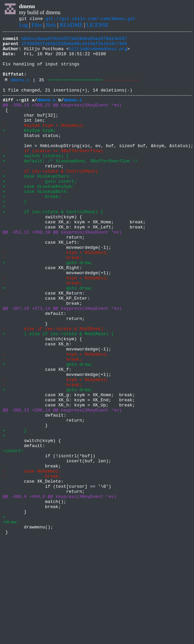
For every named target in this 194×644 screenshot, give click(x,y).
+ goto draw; (48, 307)
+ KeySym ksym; (29, 148)
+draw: (11, 618)
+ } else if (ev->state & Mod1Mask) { (58, 393)
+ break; (32, 228)
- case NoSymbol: (32, 557)
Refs (51, 26)
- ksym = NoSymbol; (56, 295)
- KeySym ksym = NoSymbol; (44, 142)
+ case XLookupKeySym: (38, 216)
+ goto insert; (40, 209)
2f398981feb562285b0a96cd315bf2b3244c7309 (74, 46)
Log (23, 26)
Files (37, 26)
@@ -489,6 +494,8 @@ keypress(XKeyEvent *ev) (60, 588)
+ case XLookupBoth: (36, 222)
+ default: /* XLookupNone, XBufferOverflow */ (70, 185)
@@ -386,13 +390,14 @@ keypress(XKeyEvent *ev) (62, 484)
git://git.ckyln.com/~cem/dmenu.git (90, 19)
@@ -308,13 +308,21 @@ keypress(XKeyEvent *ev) (62, 118)
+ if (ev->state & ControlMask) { (53, 246)
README (71, 26)
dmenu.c (20, 90)
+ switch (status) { (36, 179)
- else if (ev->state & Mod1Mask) (53, 386)
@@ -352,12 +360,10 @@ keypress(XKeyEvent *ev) (62, 270)
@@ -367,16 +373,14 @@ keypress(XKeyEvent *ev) (62, 362)
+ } (15, 234)
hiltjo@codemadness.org (98, 53)
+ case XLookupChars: (37, 203)
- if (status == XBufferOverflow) (53, 173)
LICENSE (98, 26)
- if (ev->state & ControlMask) (50, 197)
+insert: (13, 533)
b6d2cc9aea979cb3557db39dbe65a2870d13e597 (74, 40)
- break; (42, 301)
